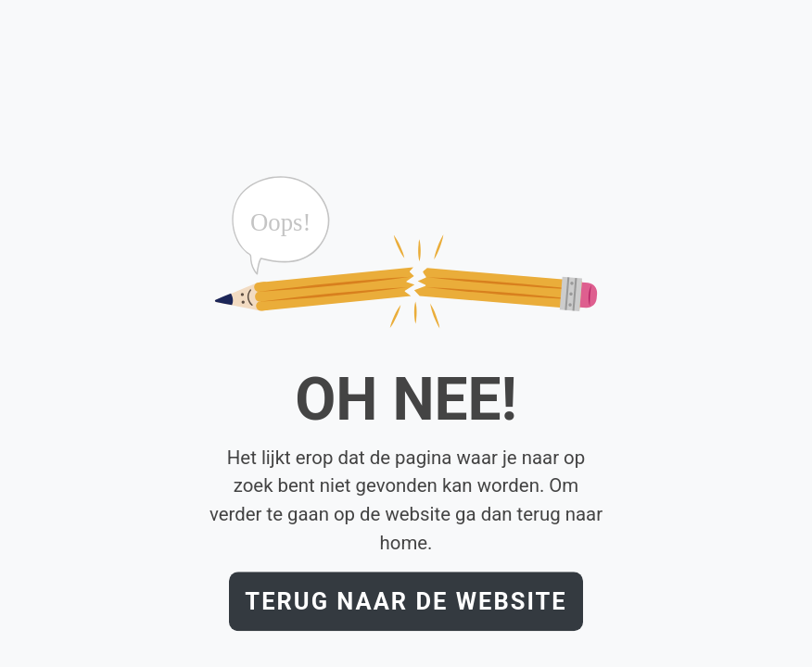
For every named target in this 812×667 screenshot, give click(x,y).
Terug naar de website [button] (406, 601)
